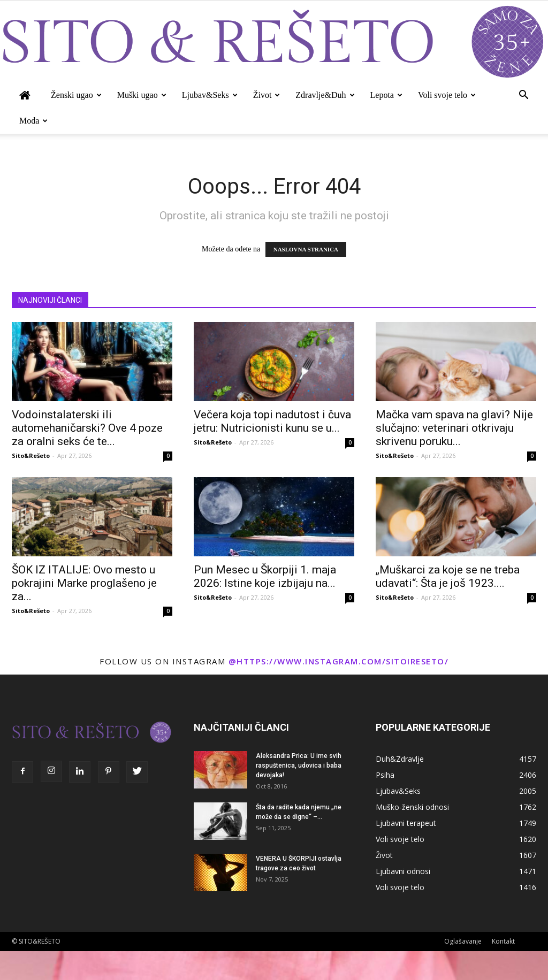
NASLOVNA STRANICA (306, 249)
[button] (523, 96)
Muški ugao (142, 95)
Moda (33, 121)
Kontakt (503, 941)
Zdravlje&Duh (325, 95)
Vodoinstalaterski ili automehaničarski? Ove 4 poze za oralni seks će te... (87, 428)
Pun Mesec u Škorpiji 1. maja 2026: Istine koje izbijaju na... (265, 576)
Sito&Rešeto (31, 455)
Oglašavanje (463, 941)
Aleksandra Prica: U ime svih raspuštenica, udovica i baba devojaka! (299, 765)
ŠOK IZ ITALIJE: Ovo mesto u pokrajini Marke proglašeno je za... (84, 583)
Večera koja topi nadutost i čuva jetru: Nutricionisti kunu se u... (272, 421)
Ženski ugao (76, 95)
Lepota (386, 95)
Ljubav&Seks (210, 95)
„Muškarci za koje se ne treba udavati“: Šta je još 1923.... (448, 576)
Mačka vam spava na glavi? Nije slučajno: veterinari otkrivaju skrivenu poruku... (454, 428)
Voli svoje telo (447, 95)
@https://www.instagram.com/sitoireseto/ (339, 661)
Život (267, 95)
